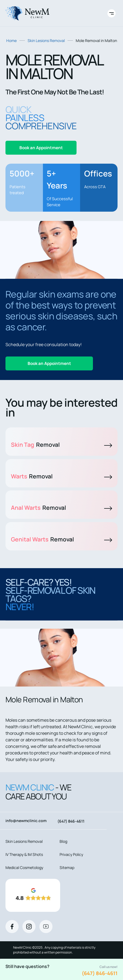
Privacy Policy (71, 854)
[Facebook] (12, 927)
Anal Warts (61, 508)
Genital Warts (61, 539)
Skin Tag (61, 445)
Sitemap (67, 867)
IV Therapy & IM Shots (24, 854)
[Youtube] (46, 927)
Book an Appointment (41, 148)
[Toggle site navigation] (112, 13)
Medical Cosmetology (24, 867)
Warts (61, 476)
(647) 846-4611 (100, 973)
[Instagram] (29, 927)
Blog (63, 841)
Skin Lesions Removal (46, 41)
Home (11, 41)
